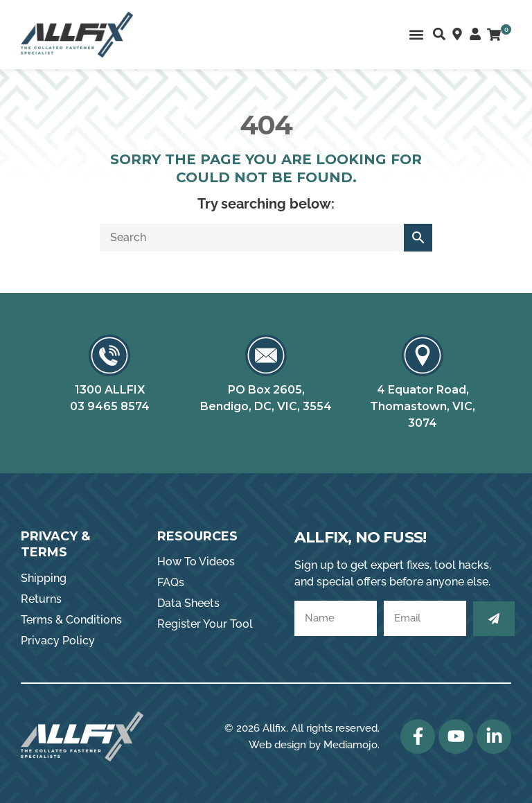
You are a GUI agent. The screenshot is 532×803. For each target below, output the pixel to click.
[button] (416, 35)
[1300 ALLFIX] (109, 355)
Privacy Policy (58, 641)
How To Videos (196, 562)
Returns (41, 599)
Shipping (44, 578)
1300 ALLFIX (110, 390)
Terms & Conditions (71, 620)
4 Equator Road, (423, 390)
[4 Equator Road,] (423, 355)
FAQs (171, 582)
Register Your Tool (205, 624)
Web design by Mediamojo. (314, 745)
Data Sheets (188, 603)
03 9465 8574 (110, 406)
